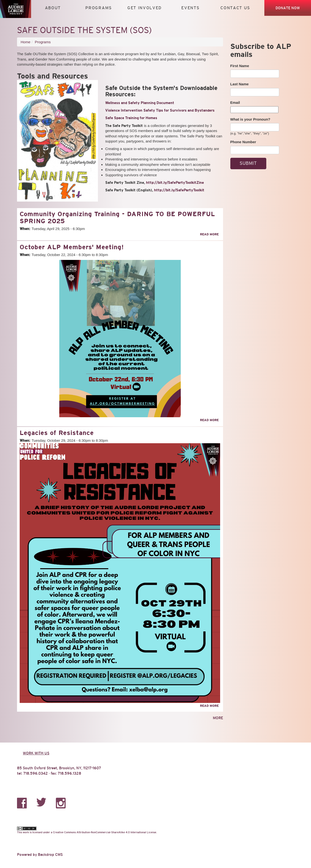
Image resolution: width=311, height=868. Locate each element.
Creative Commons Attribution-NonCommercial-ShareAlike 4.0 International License (105, 832)
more (218, 718)
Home (26, 42)
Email (235, 102)
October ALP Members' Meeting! (72, 247)
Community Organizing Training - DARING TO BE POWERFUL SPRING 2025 (117, 217)
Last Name (240, 84)
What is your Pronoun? (250, 119)
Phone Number (243, 142)
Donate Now (288, 8)
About (53, 8)
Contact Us (235, 8)
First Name (240, 66)
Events (190, 8)
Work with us (36, 753)
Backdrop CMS (50, 855)
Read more (209, 234)
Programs (99, 8)
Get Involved (145, 8)
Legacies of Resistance (57, 433)
